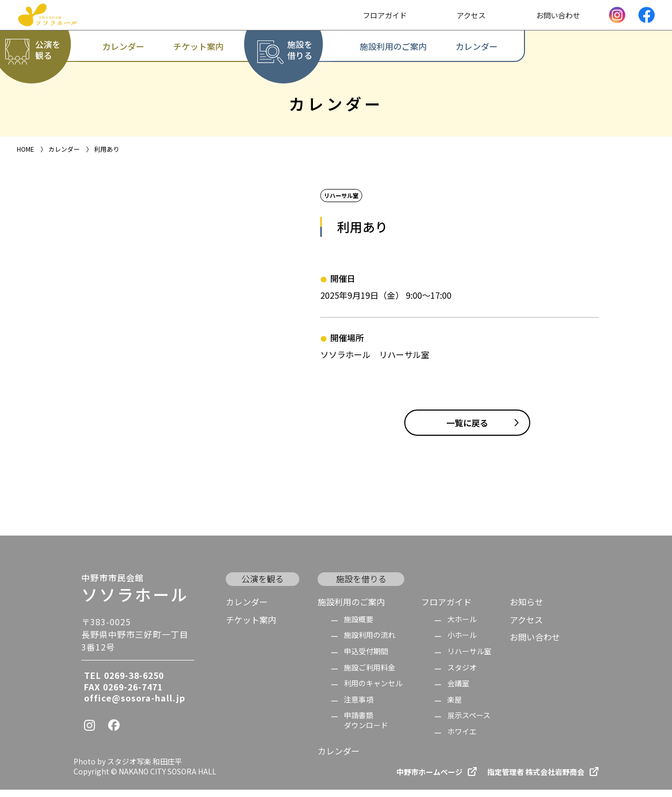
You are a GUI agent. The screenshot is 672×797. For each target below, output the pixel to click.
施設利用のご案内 (351, 609)
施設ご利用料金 (370, 675)
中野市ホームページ (429, 779)
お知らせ (527, 609)
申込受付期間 (366, 659)
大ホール (462, 627)
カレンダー (247, 609)
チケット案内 (251, 627)
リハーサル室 (469, 659)
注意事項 (359, 707)
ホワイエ (462, 739)
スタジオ (462, 675)
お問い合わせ (535, 644)
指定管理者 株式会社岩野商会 (536, 779)
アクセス (526, 627)
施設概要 (359, 627)
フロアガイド (446, 609)
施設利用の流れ (370, 642)
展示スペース (469, 723)
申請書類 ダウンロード (366, 728)
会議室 (458, 691)
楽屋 (455, 707)
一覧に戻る (467, 430)
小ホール (462, 642)
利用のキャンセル (373, 691)
